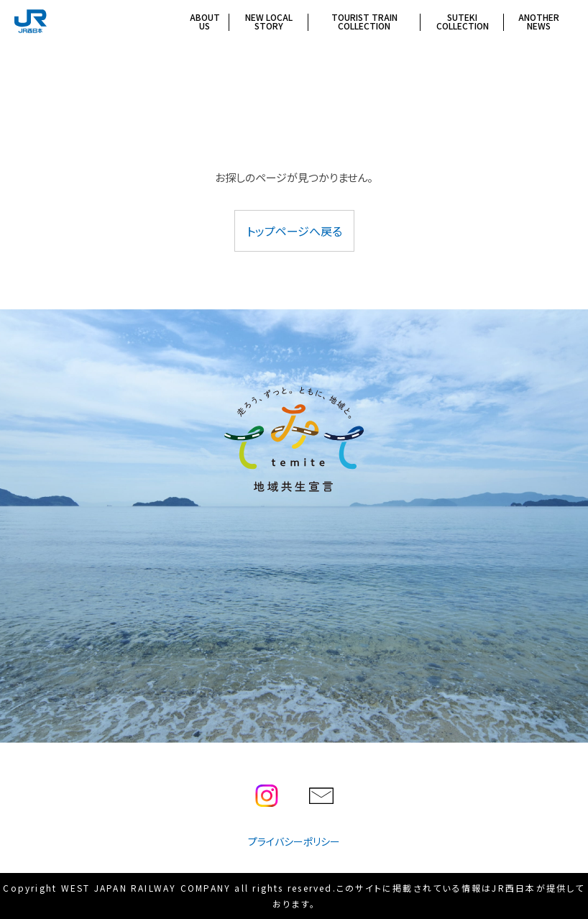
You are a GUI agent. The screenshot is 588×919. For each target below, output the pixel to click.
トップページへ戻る (294, 231)
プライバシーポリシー (294, 841)
